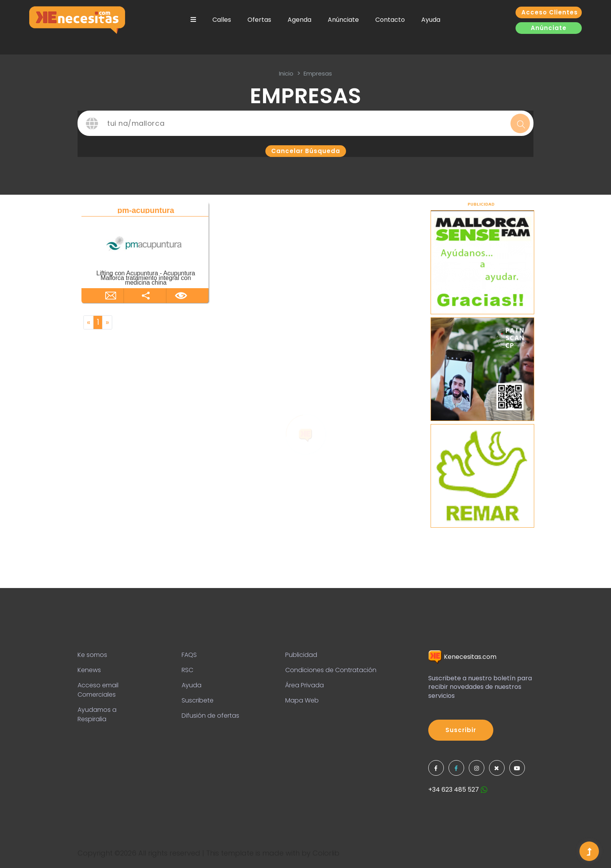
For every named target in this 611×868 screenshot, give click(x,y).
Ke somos (92, 655)
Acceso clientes (550, 12)
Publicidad (301, 655)
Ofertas (259, 20)
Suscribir (461, 730)
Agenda (299, 20)
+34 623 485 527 (458, 790)
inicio (286, 73)
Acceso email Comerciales (98, 690)
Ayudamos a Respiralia (97, 714)
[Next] (107, 322)
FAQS (189, 655)
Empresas (318, 73)
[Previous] (88, 322)
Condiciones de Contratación (331, 670)
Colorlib (326, 853)
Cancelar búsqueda (306, 151)
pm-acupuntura (146, 210)
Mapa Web (302, 700)
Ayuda (431, 20)
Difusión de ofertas (210, 716)
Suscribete (198, 700)
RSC (187, 670)
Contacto (390, 20)
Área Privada (305, 685)
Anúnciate (343, 20)
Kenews (89, 670)
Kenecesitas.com (462, 657)
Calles (222, 20)
